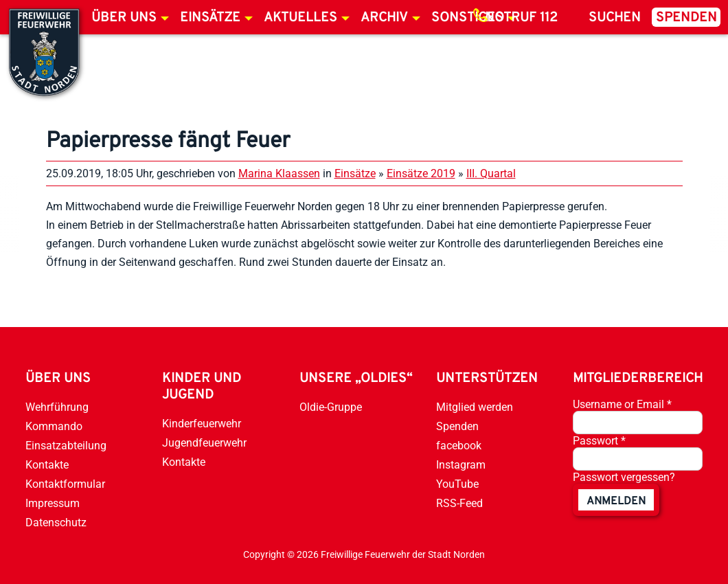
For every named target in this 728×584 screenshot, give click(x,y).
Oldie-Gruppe (331, 407)
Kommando (54, 426)
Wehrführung (57, 407)
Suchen (615, 18)
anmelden (616, 502)
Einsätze (210, 18)
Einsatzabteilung (66, 446)
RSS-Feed (459, 503)
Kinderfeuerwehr (202, 424)
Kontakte (47, 465)
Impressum (53, 503)
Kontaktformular (65, 484)
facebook (459, 446)
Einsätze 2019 (421, 173)
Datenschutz (56, 523)
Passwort (599, 441)
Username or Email (622, 404)
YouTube (457, 484)
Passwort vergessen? (624, 477)
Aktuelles (300, 18)
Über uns (124, 18)
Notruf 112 (521, 18)
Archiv (384, 18)
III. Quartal (491, 173)
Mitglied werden (475, 407)
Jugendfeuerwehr (204, 443)
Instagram (461, 465)
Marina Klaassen (279, 173)
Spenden (686, 18)
